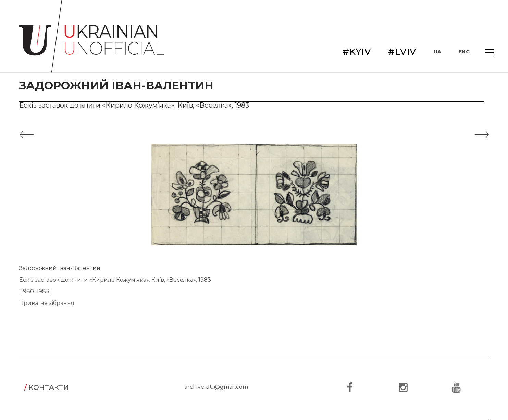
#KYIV (357, 52)
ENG (464, 52)
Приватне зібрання (47, 303)
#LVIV (402, 52)
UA (438, 52)
